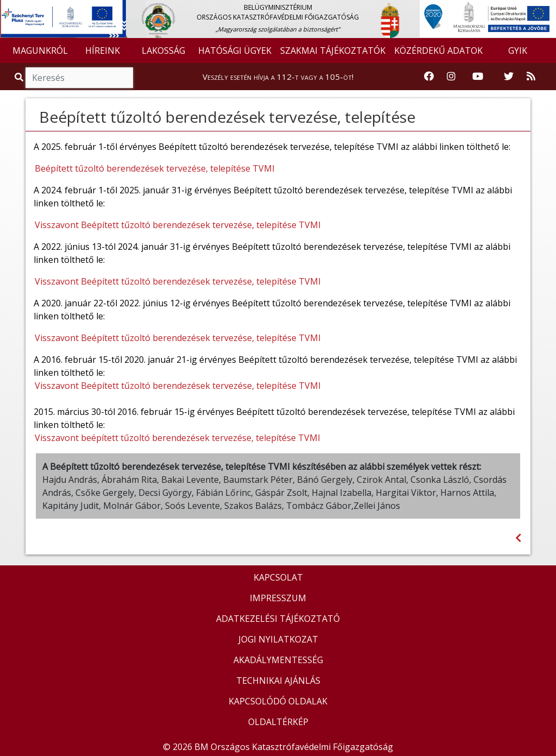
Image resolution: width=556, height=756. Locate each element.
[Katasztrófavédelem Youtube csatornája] (478, 77)
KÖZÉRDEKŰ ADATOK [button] (438, 51)
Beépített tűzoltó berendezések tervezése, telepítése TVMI (155, 168)
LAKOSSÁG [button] (163, 51)
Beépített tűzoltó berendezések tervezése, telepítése (227, 117)
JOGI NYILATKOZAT (278, 639)
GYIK (518, 51)
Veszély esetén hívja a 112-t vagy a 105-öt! (278, 77)
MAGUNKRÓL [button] (40, 51)
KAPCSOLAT (278, 577)
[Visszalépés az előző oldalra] (518, 538)
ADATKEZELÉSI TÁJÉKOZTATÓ (278, 619)
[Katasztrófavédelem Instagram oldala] (451, 77)
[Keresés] (79, 78)
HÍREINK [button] (103, 51)
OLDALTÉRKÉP (278, 722)
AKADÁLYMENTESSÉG (278, 660)
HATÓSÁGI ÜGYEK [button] (235, 51)
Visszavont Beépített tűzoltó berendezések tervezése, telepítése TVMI (178, 225)
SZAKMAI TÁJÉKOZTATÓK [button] (333, 51)
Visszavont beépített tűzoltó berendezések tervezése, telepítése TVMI (178, 438)
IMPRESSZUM (278, 598)
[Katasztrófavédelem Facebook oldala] (429, 77)
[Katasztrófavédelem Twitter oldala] (509, 77)
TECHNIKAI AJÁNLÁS (278, 681)
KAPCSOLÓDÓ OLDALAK (278, 701)
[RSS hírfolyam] (531, 77)
